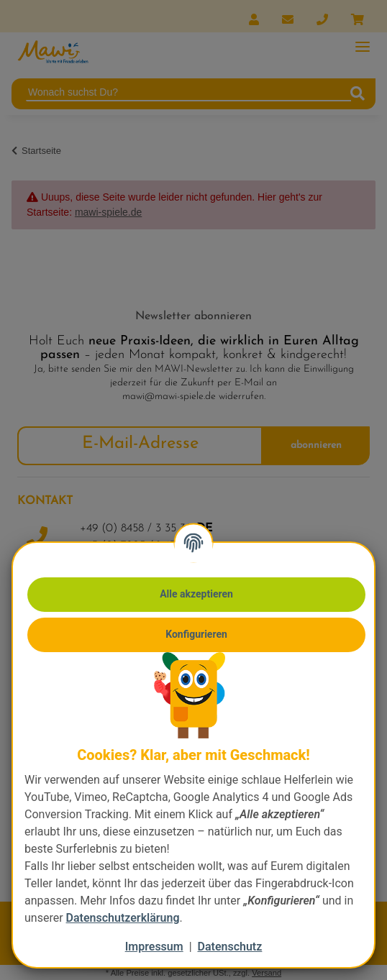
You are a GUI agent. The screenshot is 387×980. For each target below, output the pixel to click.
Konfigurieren (196, 634)
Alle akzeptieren (196, 594)
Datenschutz (230, 947)
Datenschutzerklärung (123, 918)
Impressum (154, 947)
